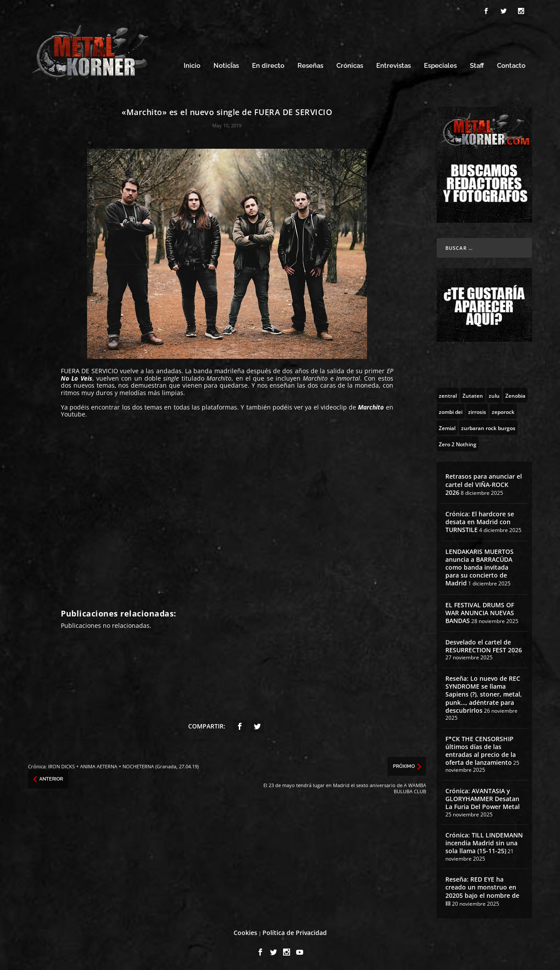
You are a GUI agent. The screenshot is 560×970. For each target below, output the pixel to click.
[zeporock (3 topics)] (503, 410)
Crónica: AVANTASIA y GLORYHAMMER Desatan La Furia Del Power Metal (483, 797)
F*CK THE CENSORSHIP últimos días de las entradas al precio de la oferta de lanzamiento (481, 749)
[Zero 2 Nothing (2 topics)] (458, 442)
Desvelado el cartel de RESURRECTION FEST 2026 (484, 645)
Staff (477, 65)
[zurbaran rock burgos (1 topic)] (488, 426)
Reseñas (310, 65)
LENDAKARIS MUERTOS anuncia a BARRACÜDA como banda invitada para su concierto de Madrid (479, 566)
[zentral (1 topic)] (448, 394)
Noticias (226, 65)
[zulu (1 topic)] (494, 394)
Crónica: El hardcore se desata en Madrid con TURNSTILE (480, 520)
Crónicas (350, 65)
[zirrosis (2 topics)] (477, 410)
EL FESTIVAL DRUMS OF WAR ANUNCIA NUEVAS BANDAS (480, 611)
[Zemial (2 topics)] (447, 426)
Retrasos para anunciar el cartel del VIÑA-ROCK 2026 (484, 483)
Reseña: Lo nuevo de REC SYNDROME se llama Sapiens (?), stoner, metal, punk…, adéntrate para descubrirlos (484, 693)
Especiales (440, 65)
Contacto (511, 65)
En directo (268, 65)
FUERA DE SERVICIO (89, 369)
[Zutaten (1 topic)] (473, 394)
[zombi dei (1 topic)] (451, 410)
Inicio (192, 65)
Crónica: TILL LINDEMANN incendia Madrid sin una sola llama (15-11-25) (484, 842)
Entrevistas (394, 65)
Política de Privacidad (295, 931)
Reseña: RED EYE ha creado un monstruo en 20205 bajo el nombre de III (482, 890)
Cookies (245, 931)
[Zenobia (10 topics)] (515, 394)
